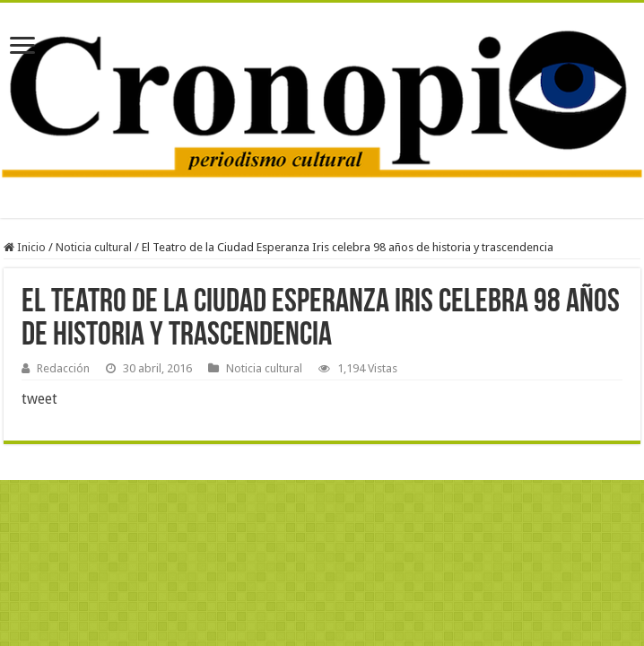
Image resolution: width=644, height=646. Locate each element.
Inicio (25, 247)
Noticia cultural (94, 247)
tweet (39, 399)
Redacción (63, 368)
